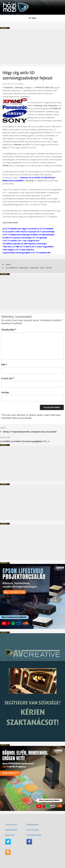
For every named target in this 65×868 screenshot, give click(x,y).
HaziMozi (8, 2)
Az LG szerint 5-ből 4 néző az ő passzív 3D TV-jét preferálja (28, 232)
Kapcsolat (10, 835)
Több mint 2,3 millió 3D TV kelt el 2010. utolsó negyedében (28, 247)
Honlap (5, 392)
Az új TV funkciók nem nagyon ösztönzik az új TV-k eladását (28, 229)
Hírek (8, 265)
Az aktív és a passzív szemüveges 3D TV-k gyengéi (25, 238)
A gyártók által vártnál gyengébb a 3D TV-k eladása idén (27, 253)
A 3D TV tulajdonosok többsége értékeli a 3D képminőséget (28, 235)
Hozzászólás (9, 330)
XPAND (49, 268)
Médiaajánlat (33, 824)
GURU (21, 84)
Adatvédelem (11, 830)
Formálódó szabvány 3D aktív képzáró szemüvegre (25, 244)
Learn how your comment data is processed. (31, 416)
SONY (43, 268)
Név (4, 365)
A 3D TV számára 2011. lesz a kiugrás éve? (21, 241)
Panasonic (24, 268)
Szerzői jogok (33, 830)
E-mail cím (8, 378)
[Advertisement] (32, 46)
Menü (32, 18)
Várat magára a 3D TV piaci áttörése (18, 250)
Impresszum (11, 824)
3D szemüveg (12, 268)
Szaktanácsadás (34, 835)
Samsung (35, 268)
